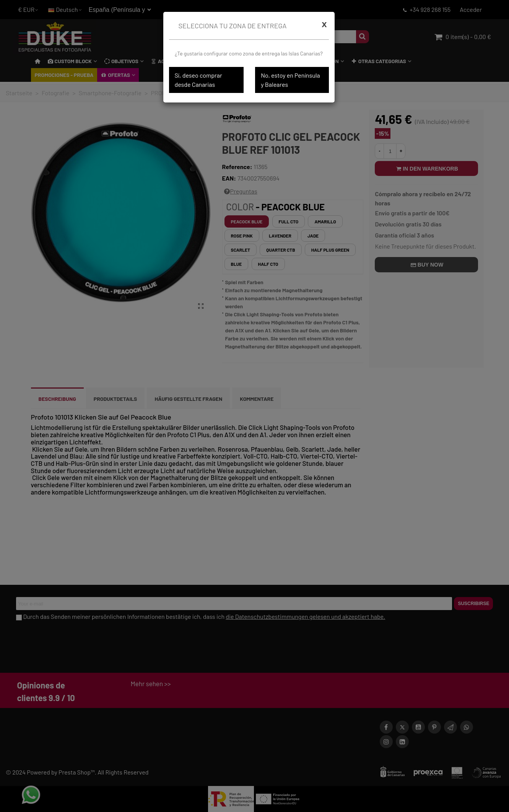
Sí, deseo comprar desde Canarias (198, 80)
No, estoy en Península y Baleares (290, 80)
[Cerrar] (324, 24)
